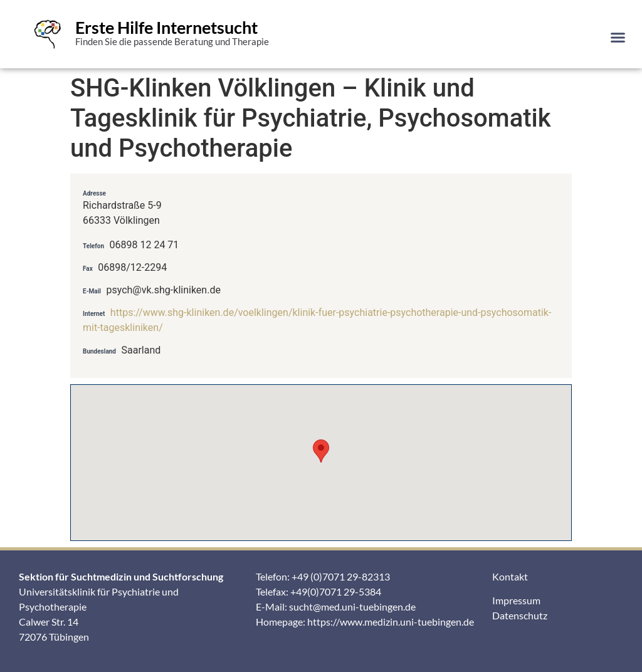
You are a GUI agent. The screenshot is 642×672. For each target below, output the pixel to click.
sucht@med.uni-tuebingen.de (352, 606)
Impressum (516, 600)
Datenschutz (520, 615)
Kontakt (510, 576)
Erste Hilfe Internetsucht (166, 27)
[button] (618, 37)
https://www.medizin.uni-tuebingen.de (391, 622)
